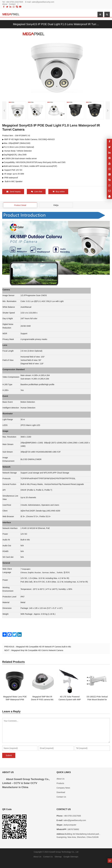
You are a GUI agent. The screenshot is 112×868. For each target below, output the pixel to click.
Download (61, 792)
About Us (61, 779)
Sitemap (58, 857)
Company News (63, 788)
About (5, 4)
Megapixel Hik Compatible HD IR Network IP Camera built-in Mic (44, 647)
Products (60, 783)
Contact (12, 4)
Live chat (37, 192)
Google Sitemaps (71, 857)
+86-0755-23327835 (14, 2)
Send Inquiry (13, 192)
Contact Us (61, 797)
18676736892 (73, 829)
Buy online (59, 192)
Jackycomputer (70, 825)
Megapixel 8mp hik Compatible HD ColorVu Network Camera (37, 650)
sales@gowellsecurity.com (43, 2)
